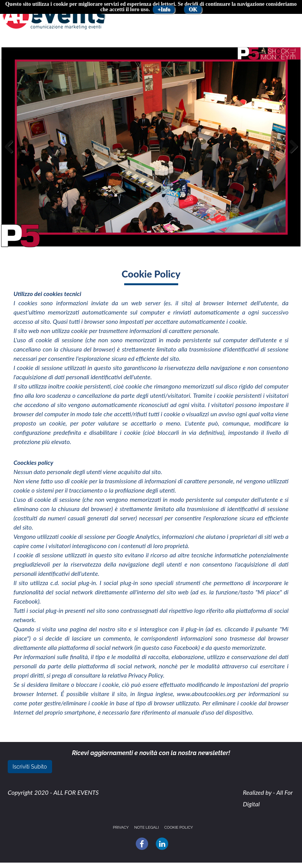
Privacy (121, 827)
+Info (164, 9)
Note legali (147, 827)
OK (193, 9)
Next (292, 154)
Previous (12, 154)
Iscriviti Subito (30, 767)
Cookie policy (179, 827)
